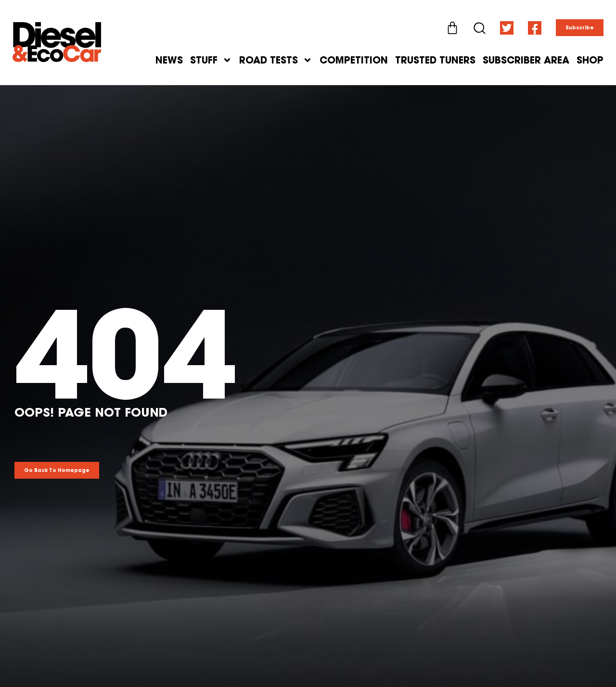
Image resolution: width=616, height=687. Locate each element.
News (169, 60)
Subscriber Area (526, 60)
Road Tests (276, 60)
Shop (590, 60)
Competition (354, 60)
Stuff (211, 60)
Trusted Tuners (435, 60)
